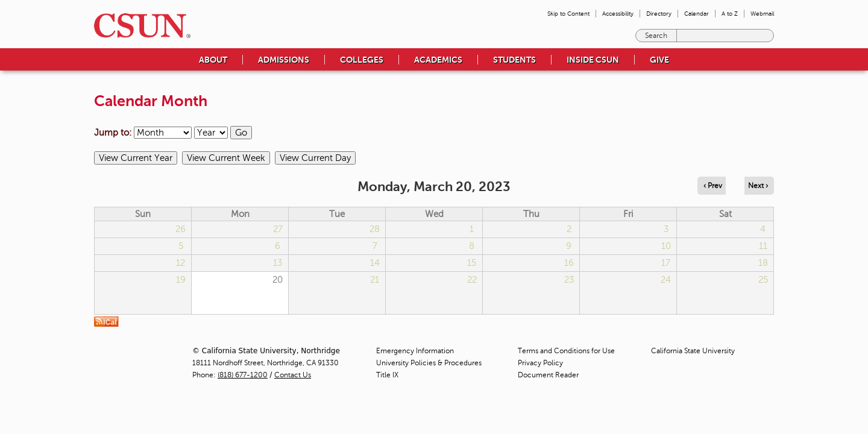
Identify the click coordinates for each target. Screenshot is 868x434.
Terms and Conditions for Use (566, 351)
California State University (693, 351)
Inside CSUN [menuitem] (593, 60)
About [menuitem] (213, 60)
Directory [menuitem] (659, 14)
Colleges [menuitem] (362, 60)
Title (387, 375)
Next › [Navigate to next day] (758, 186)
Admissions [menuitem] (284, 60)
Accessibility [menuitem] (618, 14)
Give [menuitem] (659, 60)
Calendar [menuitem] (697, 14)
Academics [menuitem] (438, 60)
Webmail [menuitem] (762, 14)
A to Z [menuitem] (730, 14)
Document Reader (548, 375)
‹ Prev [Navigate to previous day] (713, 186)
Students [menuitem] (514, 60)
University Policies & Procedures (429, 363)
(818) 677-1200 (243, 375)
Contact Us (293, 375)
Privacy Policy (540, 363)
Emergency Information (415, 351)
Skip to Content (568, 14)
